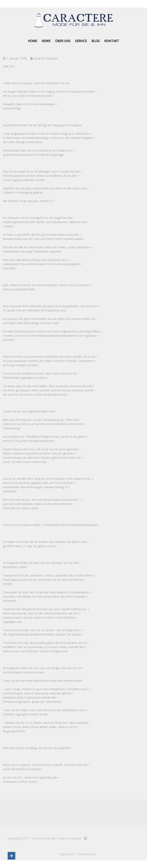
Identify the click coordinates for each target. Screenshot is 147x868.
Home (33, 41)
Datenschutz (87, 854)
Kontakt (112, 41)
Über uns (63, 41)
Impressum (67, 854)
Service (81, 41)
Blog (96, 41)
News (46, 41)
